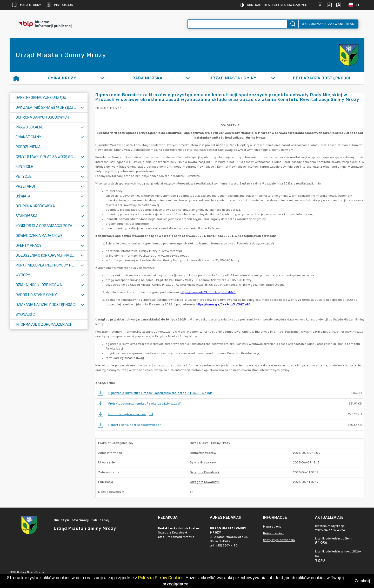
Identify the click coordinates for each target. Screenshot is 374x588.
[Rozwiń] (102, 78)
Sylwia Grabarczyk (203, 463)
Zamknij (362, 581)
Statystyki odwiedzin (279, 540)
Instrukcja (60, 5)
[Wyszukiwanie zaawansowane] (237, 24)
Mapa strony (27, 5)
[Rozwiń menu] (82, 108)
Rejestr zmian (273, 533)
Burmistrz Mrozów (203, 453)
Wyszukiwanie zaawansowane (329, 24)
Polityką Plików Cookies (161, 578)
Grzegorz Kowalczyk (205, 472)
